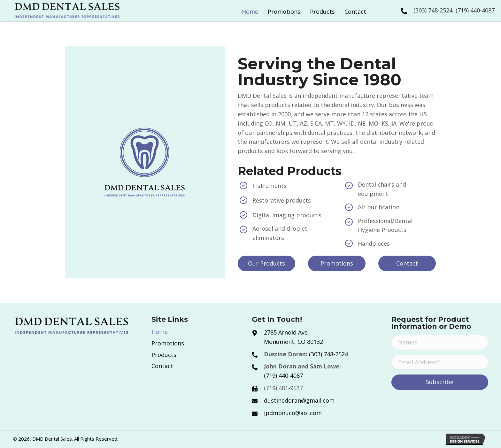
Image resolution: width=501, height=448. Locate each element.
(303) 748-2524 (433, 10)
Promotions (168, 343)
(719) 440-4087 (475, 10)
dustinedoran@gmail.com (299, 400)
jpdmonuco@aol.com (293, 413)
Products (164, 355)
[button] (266, 263)
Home (160, 332)
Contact (162, 366)
